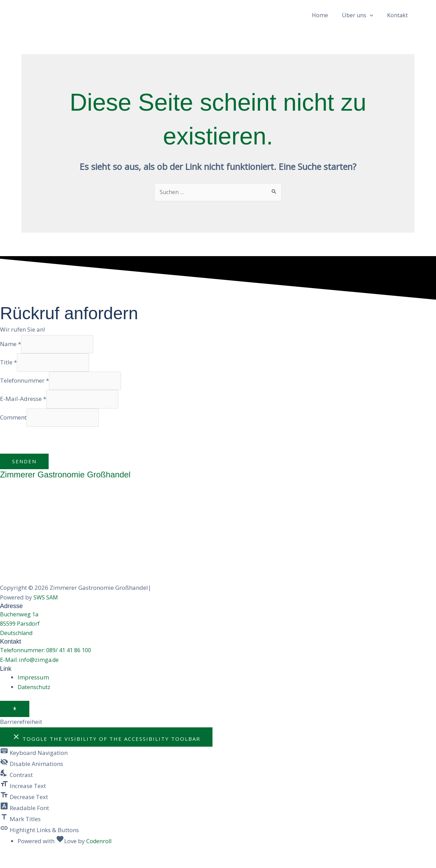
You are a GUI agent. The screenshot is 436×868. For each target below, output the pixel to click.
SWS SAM (46, 609)
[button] (369, 19)
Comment (13, 428)
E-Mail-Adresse (23, 409)
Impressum (33, 691)
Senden (24, 473)
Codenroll (100, 854)
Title (8, 371)
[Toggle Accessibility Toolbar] (15, 722)
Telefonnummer (24, 390)
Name (11, 352)
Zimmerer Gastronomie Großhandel (68, 486)
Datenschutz (34, 700)
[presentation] (52, 452)
